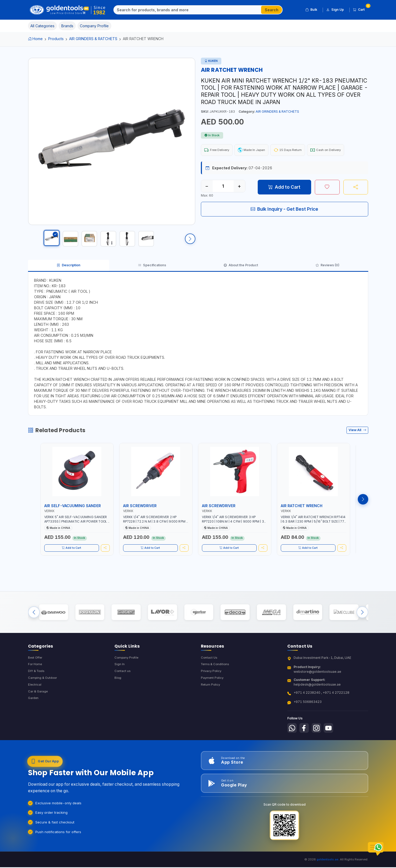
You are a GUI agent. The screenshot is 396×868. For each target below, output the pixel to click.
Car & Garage (38, 706)
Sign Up (335, 10)
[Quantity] (223, 187)
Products (56, 39)
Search (272, 10)
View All (357, 438)
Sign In (120, 678)
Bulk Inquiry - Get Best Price (284, 210)
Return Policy (211, 699)
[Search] (188, 10)
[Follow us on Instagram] (319, 741)
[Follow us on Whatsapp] (293, 741)
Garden (34, 713)
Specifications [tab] (152, 272)
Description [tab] (68, 272)
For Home (36, 678)
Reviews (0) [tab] (328, 272)
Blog (118, 692)
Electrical (35, 699)
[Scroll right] (190, 241)
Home (35, 39)
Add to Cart (284, 188)
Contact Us (209, 670)
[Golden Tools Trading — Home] (68, 10)
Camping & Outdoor (43, 692)
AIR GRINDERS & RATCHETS (93, 39)
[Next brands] (362, 623)
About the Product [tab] (241, 272)
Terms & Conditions (216, 678)
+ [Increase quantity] (239, 187)
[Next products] (363, 507)
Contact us (123, 685)
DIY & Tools (37, 685)
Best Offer (36, 670)
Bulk (311, 10)
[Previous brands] (34, 623)
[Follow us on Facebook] (306, 741)
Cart (361, 9)
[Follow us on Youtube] (332, 741)
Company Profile (128, 670)
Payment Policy (213, 692)
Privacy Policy (212, 685)
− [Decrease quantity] (207, 187)
